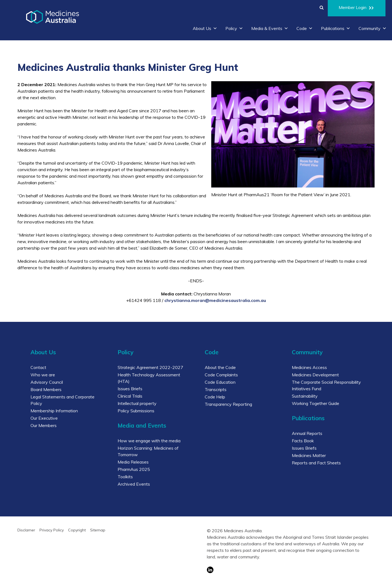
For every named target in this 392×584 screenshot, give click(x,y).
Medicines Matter (309, 455)
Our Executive (44, 418)
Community (373, 28)
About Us (205, 28)
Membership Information (54, 411)
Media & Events (270, 28)
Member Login (357, 8)
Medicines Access (309, 367)
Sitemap (98, 530)
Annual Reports (307, 433)
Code (305, 28)
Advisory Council (47, 382)
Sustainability (305, 396)
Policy (234, 28)
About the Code (220, 367)
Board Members (46, 389)
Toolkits (125, 477)
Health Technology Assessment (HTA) (149, 378)
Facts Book (303, 441)
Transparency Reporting (228, 404)
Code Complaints (221, 375)
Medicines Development (315, 375)
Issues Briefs (130, 389)
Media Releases (133, 462)
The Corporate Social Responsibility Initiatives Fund (326, 385)
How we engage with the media (149, 441)
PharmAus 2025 (134, 469)
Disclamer (26, 530)
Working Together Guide (316, 403)
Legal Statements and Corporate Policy (62, 400)
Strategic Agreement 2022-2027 (150, 367)
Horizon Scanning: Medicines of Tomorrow (148, 451)
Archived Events (134, 484)
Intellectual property (137, 403)
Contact (38, 367)
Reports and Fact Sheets (316, 463)
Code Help (215, 397)
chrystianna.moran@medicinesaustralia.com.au (215, 300)
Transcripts (216, 389)
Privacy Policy (52, 530)
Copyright (77, 530)
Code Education (220, 382)
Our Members (44, 425)
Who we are (43, 375)
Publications (336, 28)
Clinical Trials (130, 396)
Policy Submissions (136, 411)
